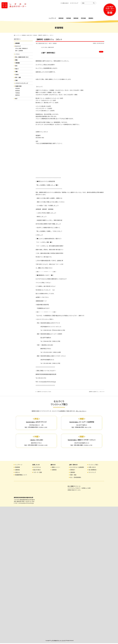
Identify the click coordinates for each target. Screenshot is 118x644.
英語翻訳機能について (21, 476)
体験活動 (18, 64)
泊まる (17, 76)
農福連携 (18, 43)
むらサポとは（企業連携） (77, 468)
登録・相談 (73, 476)
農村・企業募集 (20, 51)
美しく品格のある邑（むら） (42, 43)
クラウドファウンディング (23, 86)
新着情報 (17, 468)
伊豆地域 (18, 91)
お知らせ (17, 473)
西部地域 (18, 98)
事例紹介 (73, 471)
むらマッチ (18, 46)
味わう (50, 43)
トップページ (18, 35)
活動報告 (17, 471)
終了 (17, 102)
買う (17, 67)
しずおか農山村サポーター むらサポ (58, 641)
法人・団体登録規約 (76, 478)
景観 (17, 73)
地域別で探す (19, 89)
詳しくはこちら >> (81, 412)
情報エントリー (56, 468)
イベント (18, 55)
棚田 (17, 61)
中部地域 (55, 43)
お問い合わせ (65, 3)
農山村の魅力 (37, 471)
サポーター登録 (38, 473)
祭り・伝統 (18, 80)
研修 (17, 83)
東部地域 (18, 94)
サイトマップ (75, 3)
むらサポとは (37, 468)
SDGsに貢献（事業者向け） (23, 49)
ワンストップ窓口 (93, 466)
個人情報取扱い (93, 471)
